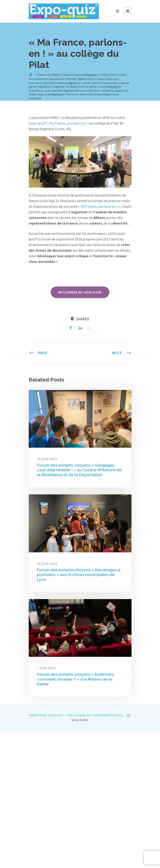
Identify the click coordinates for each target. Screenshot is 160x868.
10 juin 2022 (47, 564)
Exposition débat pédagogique (62, 83)
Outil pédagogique (109, 87)
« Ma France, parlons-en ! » (99, 206)
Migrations (45, 87)
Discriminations (38, 79)
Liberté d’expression (105, 83)
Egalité (82, 79)
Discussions (57, 79)
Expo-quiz (112, 79)
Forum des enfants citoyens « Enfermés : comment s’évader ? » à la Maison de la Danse (76, 679)
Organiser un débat (65, 87)
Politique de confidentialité (95, 715)
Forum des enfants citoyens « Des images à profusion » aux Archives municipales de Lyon (79, 575)
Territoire (72, 94)
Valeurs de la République (95, 94)
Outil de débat (87, 87)
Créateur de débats (47, 75)
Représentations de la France (82, 91)
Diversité (71, 79)
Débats (105, 75)
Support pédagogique (51, 94)
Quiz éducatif (53, 91)
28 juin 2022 (47, 459)
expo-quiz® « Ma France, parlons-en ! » (59, 123)
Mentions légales (46, 715)
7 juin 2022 (46, 668)
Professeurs (36, 91)
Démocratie (118, 75)
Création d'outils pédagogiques (80, 75)
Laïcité (86, 83)
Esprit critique (96, 79)
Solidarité (107, 91)
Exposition (35, 83)
